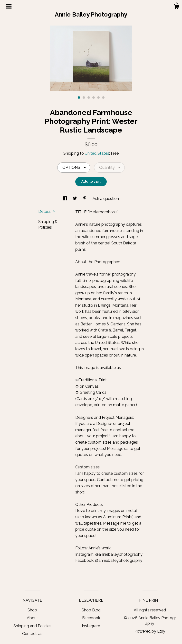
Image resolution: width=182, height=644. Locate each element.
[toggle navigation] (9, 6)
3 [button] (89, 98)
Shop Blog (91, 610)
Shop (32, 610)
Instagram (91, 626)
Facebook (91, 618)
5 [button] (98, 98)
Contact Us (32, 634)
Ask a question (106, 199)
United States (97, 153)
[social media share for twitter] (75, 199)
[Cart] (176, 7)
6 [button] (103, 98)
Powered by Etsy (150, 631)
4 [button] (94, 98)
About (32, 618)
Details (47, 211)
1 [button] (79, 98)
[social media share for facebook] (66, 199)
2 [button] (84, 98)
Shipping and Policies (32, 626)
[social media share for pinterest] (85, 199)
